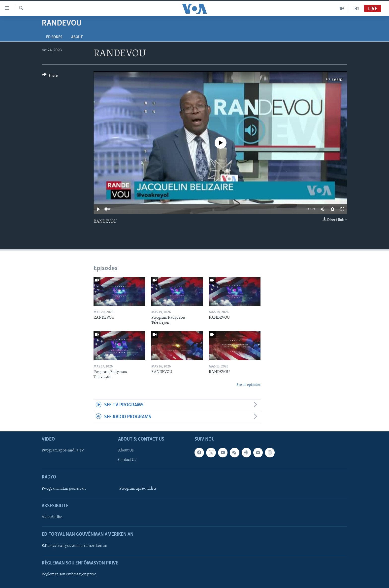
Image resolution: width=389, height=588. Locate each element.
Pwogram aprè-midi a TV (63, 450)
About (77, 37)
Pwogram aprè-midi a (138, 489)
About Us (126, 450)
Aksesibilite (52, 517)
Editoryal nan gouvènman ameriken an (74, 546)
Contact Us (127, 460)
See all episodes (248, 385)
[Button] (50, 76)
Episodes (54, 37)
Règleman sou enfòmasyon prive (69, 574)
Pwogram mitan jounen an (64, 489)
